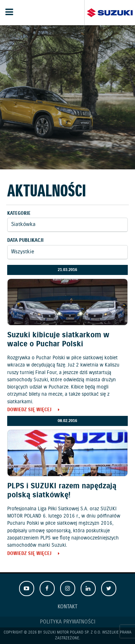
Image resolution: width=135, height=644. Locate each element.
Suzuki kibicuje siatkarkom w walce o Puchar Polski (58, 340)
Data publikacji (25, 241)
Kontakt (67, 607)
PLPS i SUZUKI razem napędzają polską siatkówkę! (62, 491)
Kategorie (19, 214)
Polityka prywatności (68, 622)
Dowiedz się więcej (29, 410)
